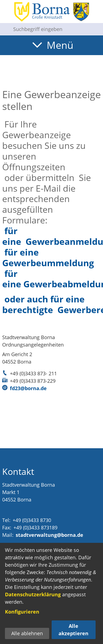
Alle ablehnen (27, 633)
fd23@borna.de (28, 388)
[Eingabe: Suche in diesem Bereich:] (56, 29)
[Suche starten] (4, 29)
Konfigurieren (22, 612)
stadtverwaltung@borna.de (49, 535)
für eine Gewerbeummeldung (48, 257)
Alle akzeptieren (73, 630)
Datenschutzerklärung (33, 594)
